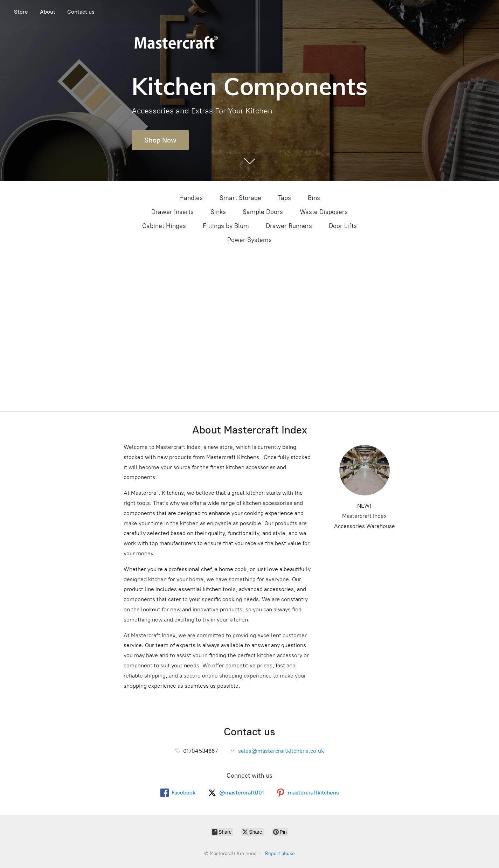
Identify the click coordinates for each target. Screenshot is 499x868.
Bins (314, 198)
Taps (285, 198)
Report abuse (280, 853)
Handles (191, 198)
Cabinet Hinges (164, 226)
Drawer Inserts (172, 212)
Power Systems (250, 240)
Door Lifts (343, 226)
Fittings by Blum (226, 226)
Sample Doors (263, 212)
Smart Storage (240, 198)
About (48, 12)
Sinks (218, 212)
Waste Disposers (324, 212)
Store (21, 12)
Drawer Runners (289, 226)
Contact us (81, 12)
